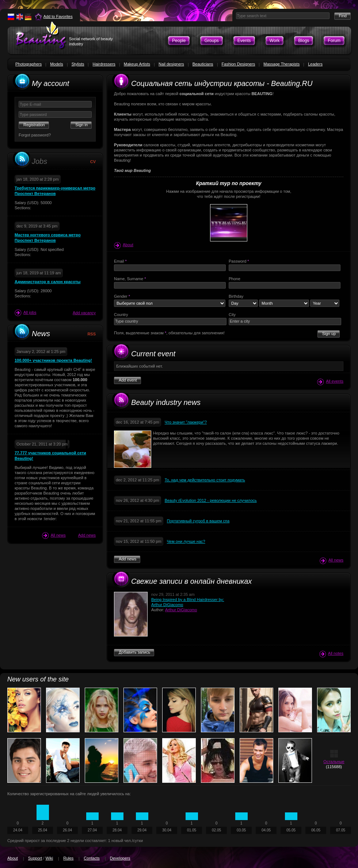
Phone (235, 279)
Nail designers (171, 64)
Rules (68, 858)
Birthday (236, 296)
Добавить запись (134, 652)
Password (239, 261)
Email (120, 261)
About (124, 245)
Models (56, 64)
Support (35, 858)
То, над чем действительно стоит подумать (205, 480)
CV (93, 162)
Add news (87, 535)
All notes (331, 654)
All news (54, 536)
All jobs (25, 313)
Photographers (28, 64)
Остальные (334, 762)
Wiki (49, 858)
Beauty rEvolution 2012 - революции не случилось (211, 500)
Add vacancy (84, 313)
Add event (128, 380)
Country (121, 315)
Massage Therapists (281, 64)
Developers (120, 858)
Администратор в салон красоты (47, 282)
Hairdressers (104, 64)
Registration (34, 125)
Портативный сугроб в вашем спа (198, 521)
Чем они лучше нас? (186, 541)
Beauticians (203, 64)
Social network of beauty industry (91, 41)
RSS (92, 334)
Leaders (315, 64)
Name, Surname (130, 279)
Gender (122, 296)
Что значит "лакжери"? (186, 422)
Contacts (92, 858)
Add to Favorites (58, 16)
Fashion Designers (239, 64)
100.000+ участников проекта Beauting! (53, 360)
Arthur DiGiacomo (181, 610)
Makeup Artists (137, 64)
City (232, 315)
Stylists (78, 64)
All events (330, 382)
